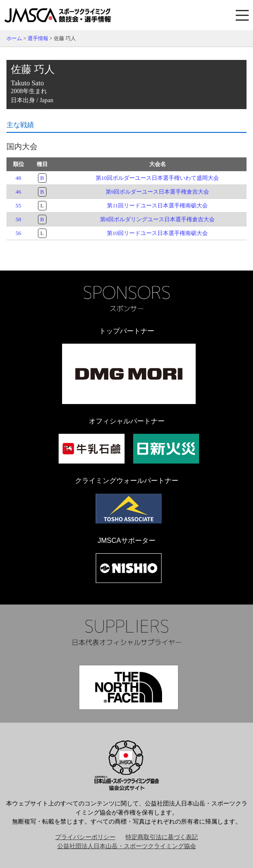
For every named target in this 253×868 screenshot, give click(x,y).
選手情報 (38, 38)
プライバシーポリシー (85, 837)
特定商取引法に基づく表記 (162, 837)
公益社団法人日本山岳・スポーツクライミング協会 (127, 846)
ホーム (14, 38)
